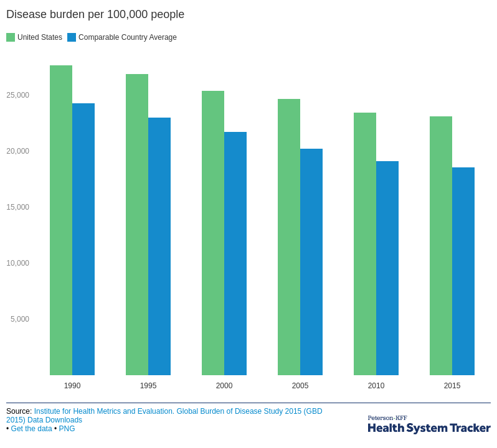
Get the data (32, 429)
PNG (67, 429)
